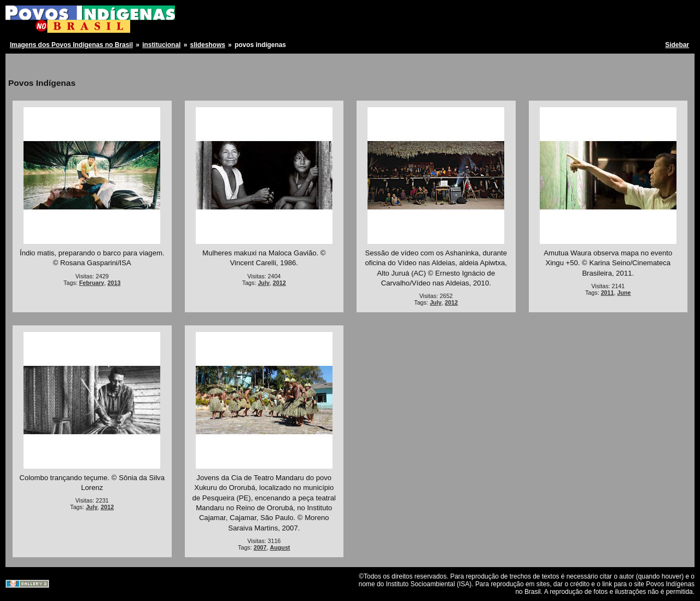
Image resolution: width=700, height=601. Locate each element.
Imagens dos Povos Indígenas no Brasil (71, 45)
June (624, 293)
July (263, 283)
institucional (161, 45)
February (92, 283)
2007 (260, 547)
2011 (608, 293)
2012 (279, 283)
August (280, 547)
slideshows (208, 45)
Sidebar (677, 45)
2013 (114, 283)
